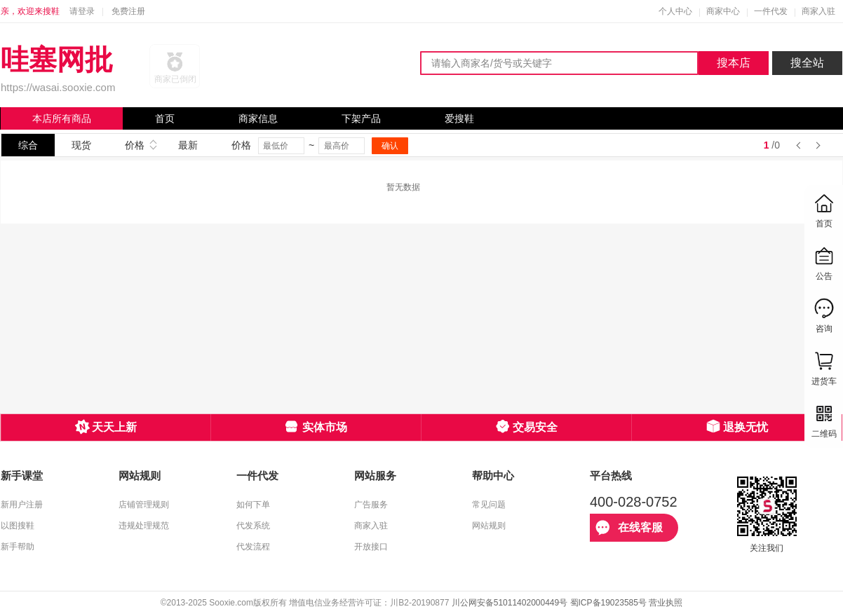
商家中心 (723, 11)
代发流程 (253, 547)
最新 (188, 145)
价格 (135, 145)
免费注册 (128, 11)
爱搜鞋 (459, 118)
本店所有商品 (62, 118)
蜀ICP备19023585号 (608, 603)
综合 (28, 145)
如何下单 (253, 505)
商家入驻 (818, 11)
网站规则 (489, 526)
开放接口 (371, 547)
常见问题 (489, 505)
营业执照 (666, 603)
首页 (165, 118)
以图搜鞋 (18, 526)
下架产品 (361, 118)
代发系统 (253, 526)
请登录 (82, 11)
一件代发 (771, 11)
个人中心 (675, 11)
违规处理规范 (144, 526)
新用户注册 (22, 505)
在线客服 (629, 528)
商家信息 (258, 118)
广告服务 (371, 505)
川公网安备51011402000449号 (510, 603)
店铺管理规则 (144, 505)
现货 (81, 145)
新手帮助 (18, 547)
